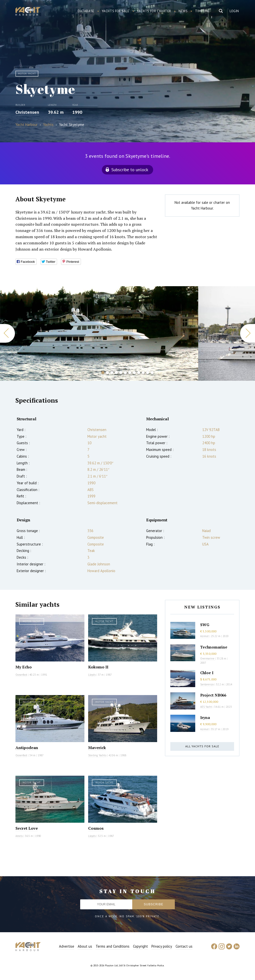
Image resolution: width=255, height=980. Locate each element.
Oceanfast (21, 675)
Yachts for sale (116, 11)
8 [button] (134, 373)
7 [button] (130, 373)
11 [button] (148, 373)
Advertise (67, 946)
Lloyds (92, 675)
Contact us (184, 946)
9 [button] (139, 373)
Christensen (27, 112)
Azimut (204, 636)
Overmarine (208, 658)
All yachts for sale (202, 746)
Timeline (202, 11)
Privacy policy (162, 946)
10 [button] (143, 373)
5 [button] (121, 373)
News (183, 11)
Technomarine (214, 647)
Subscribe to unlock (130, 170)
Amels (19, 836)
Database (86, 11)
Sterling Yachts (97, 755)
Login (234, 11)
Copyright (140, 946)
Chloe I (207, 673)
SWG (205, 625)
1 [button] (103, 373)
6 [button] (125, 373)
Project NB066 (213, 695)
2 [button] (107, 373)
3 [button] (112, 373)
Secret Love (27, 828)
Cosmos (96, 828)
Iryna (205, 717)
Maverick (97, 748)
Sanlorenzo (207, 684)
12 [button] (152, 373)
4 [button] (116, 373)
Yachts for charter (154, 11)
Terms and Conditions (113, 946)
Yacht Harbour (28, 12)
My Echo (24, 667)
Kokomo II (98, 667)
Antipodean (27, 748)
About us (85, 946)
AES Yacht (206, 707)
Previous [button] (7, 333)
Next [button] (248, 333)
